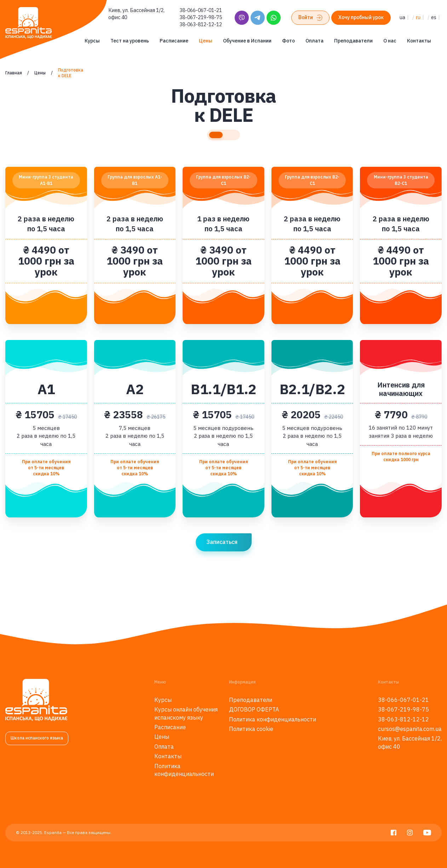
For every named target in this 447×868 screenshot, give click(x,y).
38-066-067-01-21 (201, 10)
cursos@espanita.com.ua (410, 729)
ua (402, 17)
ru (418, 17)
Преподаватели (353, 41)
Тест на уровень (130, 41)
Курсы (92, 41)
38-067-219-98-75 (201, 17)
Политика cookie (251, 729)
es (434, 17)
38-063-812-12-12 (201, 24)
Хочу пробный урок (361, 17)
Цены (206, 41)
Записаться (222, 542)
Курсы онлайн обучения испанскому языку (186, 713)
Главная (14, 73)
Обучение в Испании (247, 41)
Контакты (419, 41)
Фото (288, 41)
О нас (390, 41)
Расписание (174, 41)
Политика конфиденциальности (184, 770)
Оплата (314, 41)
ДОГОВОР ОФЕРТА (254, 709)
